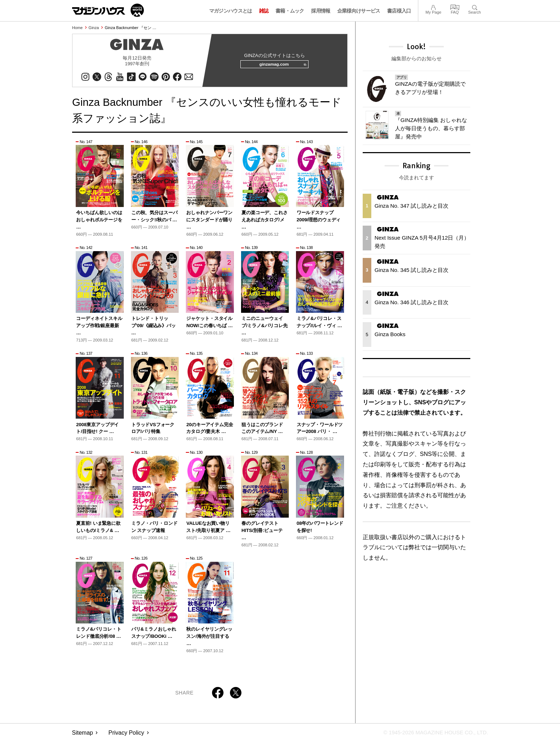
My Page (433, 7)
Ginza (94, 28)
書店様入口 (399, 11)
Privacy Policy (126, 735)
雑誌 (264, 11)
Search (474, 7)
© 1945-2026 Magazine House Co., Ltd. (431, 735)
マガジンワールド (108, 10)
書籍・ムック (290, 11)
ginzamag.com (280, 66)
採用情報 (321, 11)
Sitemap (83, 735)
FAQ (455, 7)
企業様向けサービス (359, 11)
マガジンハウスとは (231, 11)
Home (77, 28)
